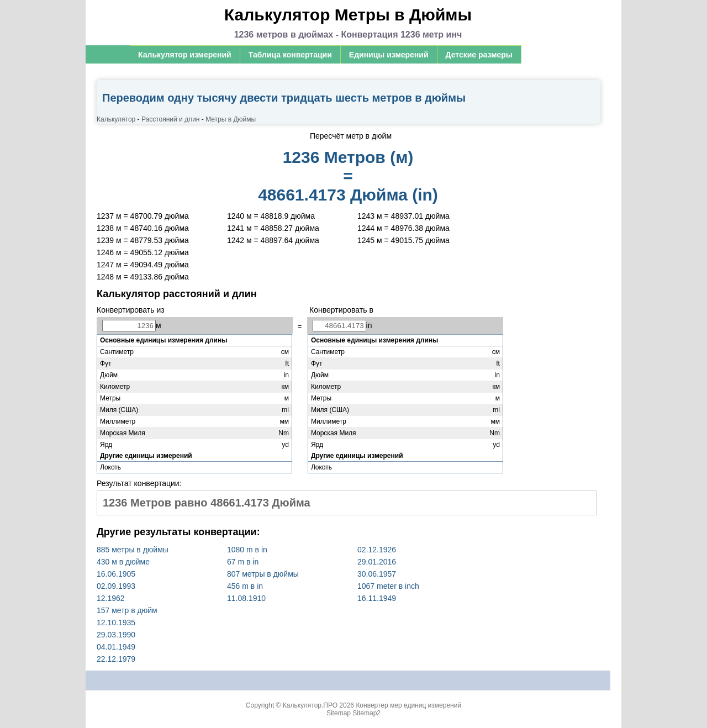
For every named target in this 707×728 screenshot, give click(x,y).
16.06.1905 (116, 574)
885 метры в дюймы (133, 550)
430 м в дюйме (123, 562)
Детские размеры (479, 55)
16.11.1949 (377, 598)
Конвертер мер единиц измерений (408, 705)
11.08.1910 (246, 598)
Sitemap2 (366, 713)
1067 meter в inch (388, 586)
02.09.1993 (116, 586)
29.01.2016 (377, 562)
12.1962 (111, 598)
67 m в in (243, 562)
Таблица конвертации (290, 55)
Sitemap (339, 713)
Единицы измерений (389, 55)
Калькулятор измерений (185, 55)
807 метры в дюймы (263, 574)
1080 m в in (247, 550)
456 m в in (245, 586)
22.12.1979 (116, 659)
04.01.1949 (116, 647)
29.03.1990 (116, 635)
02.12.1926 (377, 550)
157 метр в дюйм (127, 610)
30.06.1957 (377, 574)
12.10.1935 (116, 623)
